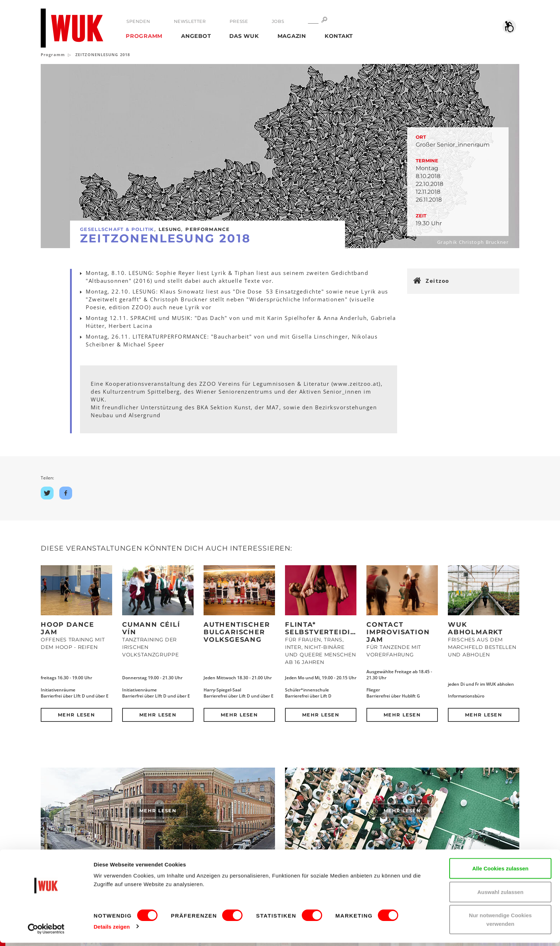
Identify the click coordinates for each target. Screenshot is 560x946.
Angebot (196, 36)
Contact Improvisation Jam (398, 632)
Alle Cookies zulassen (500, 871)
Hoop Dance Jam (67, 628)
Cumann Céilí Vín (151, 628)
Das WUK (244, 36)
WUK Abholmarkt (475, 628)
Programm (144, 36)
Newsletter (190, 21)
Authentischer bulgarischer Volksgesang (237, 632)
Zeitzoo (437, 281)
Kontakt (339, 36)
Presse (239, 21)
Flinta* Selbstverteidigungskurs (342, 628)
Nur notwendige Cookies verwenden (500, 923)
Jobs (277, 21)
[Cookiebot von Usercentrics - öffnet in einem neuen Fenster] (46, 932)
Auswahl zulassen (500, 895)
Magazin (292, 36)
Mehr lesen (76, 715)
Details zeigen (112, 930)
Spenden (138, 21)
